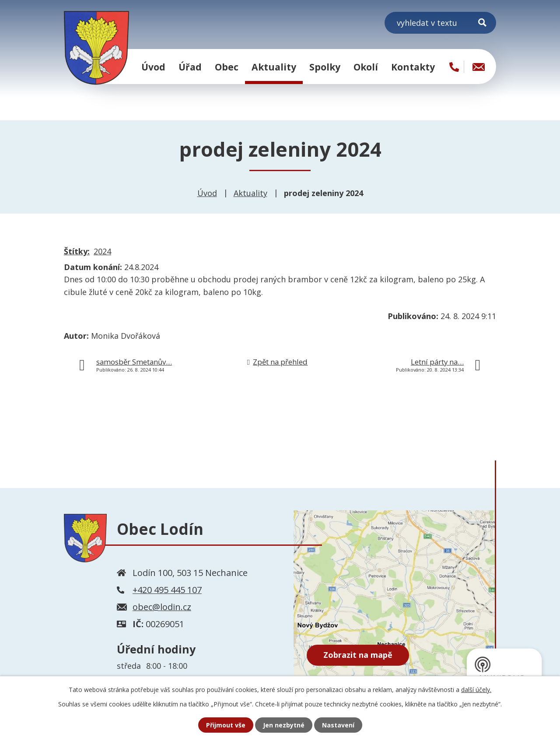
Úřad (190, 67)
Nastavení (338, 725)
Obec (227, 67)
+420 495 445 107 (167, 590)
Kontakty (413, 67)
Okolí (366, 67)
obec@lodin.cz (162, 607)
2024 (102, 251)
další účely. (476, 690)
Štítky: (77, 251)
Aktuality (274, 67)
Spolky (325, 67)
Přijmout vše (226, 725)
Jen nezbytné (284, 725)
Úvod (153, 67)
